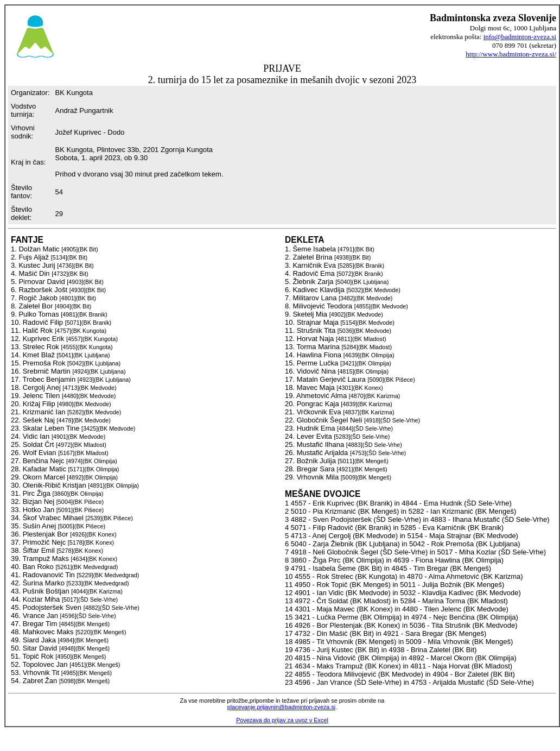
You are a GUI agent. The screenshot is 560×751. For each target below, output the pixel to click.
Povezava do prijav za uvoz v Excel (282, 720)
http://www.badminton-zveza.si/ (511, 54)
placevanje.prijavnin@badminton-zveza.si (281, 707)
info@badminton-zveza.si (520, 37)
